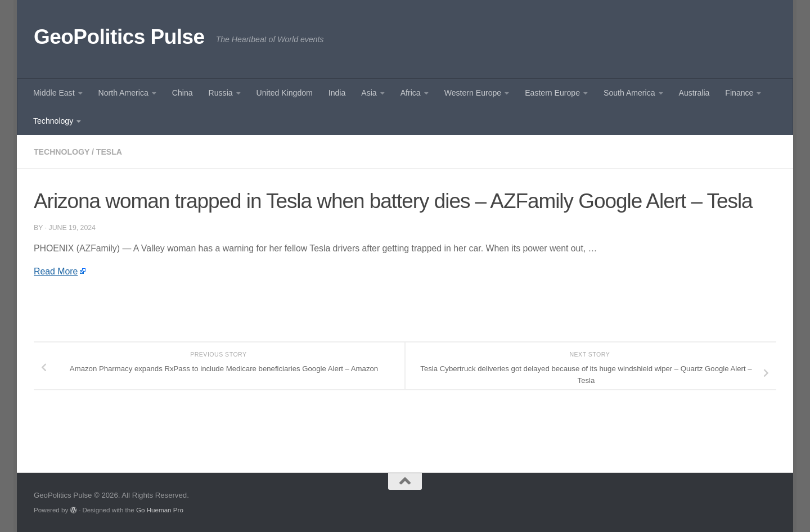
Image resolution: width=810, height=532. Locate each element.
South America (629, 93)
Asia (369, 93)
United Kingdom (285, 93)
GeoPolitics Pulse (119, 37)
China (183, 93)
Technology (53, 121)
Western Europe (473, 93)
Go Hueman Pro (160, 510)
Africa (411, 93)
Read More (56, 271)
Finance (739, 93)
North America (123, 93)
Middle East (54, 93)
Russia (221, 93)
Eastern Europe (552, 93)
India (337, 93)
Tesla (109, 152)
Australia (694, 93)
